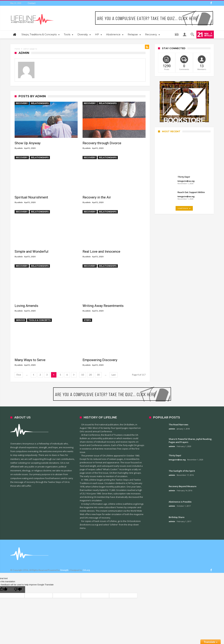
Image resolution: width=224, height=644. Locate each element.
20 (90, 375)
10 (83, 375)
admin (20, 148)
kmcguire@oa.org (186, 181)
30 (98, 375)
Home (17, 49)
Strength (64, 570)
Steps (87, 320)
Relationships (40, 103)
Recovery (22, 103)
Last (114, 375)
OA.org (86, 570)
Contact (32, 3)
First (19, 375)
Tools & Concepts (39, 320)
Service (20, 320)
